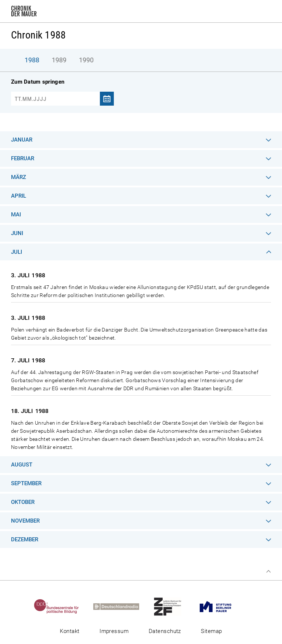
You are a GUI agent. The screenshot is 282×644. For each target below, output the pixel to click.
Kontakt (70, 631)
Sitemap (211, 631)
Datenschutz (165, 631)
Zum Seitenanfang (268, 571)
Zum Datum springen (38, 82)
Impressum (114, 631)
